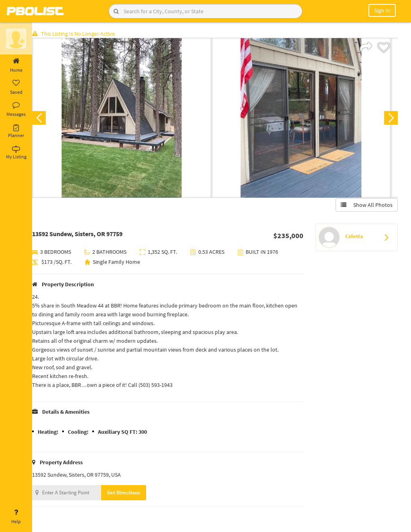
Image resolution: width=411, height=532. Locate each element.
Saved (16, 87)
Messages (16, 109)
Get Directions (130, 493)
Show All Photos (366, 206)
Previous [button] (45, 119)
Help (16, 517)
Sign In (382, 10)
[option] (128, 119)
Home (16, 65)
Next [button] (390, 119)
